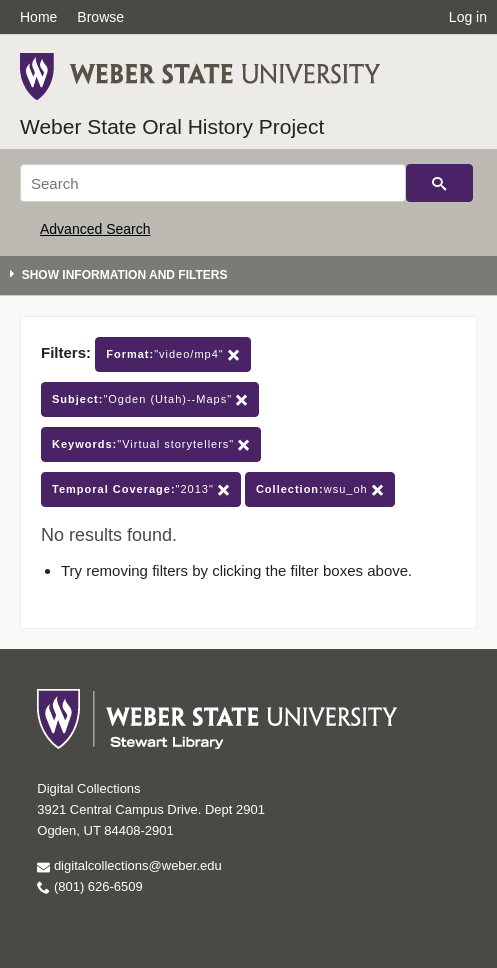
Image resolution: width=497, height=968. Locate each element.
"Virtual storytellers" (151, 444)
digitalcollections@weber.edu (129, 865)
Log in (468, 17)
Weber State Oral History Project (172, 126)
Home (38, 17)
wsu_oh (320, 489)
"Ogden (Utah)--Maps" (150, 399)
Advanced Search (95, 229)
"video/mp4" (173, 354)
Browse (100, 17)
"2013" (141, 489)
